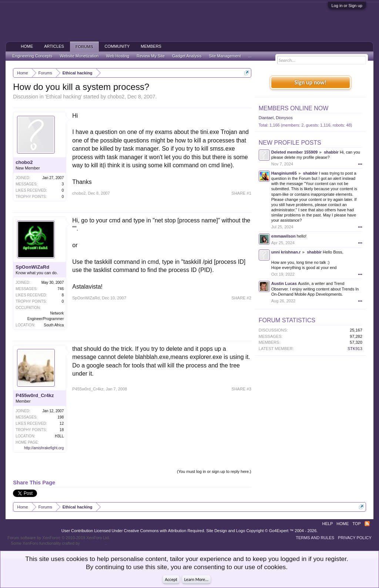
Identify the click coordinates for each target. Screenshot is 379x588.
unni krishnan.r (286, 252)
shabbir (331, 152)
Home (27, 46)
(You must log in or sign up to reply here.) (214, 471)
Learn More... (197, 579)
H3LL (59, 436)
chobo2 (116, 97)
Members (151, 46)
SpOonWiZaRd (32, 267)
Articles (54, 46)
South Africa (54, 325)
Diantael (266, 118)
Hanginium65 (284, 173)
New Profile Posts (290, 143)
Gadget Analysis (187, 56)
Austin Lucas (284, 283)
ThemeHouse (93, 543)
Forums (84, 47)
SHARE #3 (242, 389)
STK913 (355, 349)
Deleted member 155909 (294, 152)
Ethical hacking (63, 97)
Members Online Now (294, 108)
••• (360, 164)
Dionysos (284, 118)
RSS (367, 524)
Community (117, 46)
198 (61, 417)
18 (62, 430)
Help (328, 524)
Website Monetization (79, 56)
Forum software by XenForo (59, 538)
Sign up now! (311, 82)
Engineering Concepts (32, 56)
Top (356, 524)
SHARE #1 (242, 193)
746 (61, 289)
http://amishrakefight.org (44, 448)
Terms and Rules (315, 538)
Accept (171, 579)
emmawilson (284, 236)
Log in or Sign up (347, 6)
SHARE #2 (242, 298)
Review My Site (151, 56)
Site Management (225, 56)
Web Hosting (118, 56)
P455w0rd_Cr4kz (35, 395)
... (250, 56)
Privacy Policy (355, 538)
